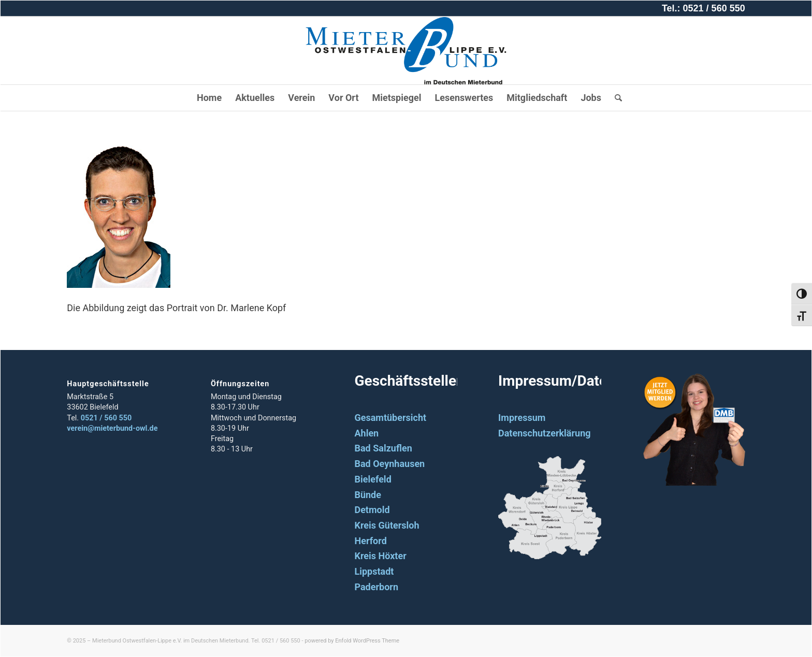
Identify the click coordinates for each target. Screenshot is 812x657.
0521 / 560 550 (106, 418)
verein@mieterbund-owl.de (112, 428)
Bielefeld (373, 479)
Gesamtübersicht (390, 418)
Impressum (522, 418)
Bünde (368, 495)
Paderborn (376, 587)
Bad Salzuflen (383, 448)
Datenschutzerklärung (545, 433)
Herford (370, 541)
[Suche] (615, 98)
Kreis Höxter (380, 556)
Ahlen (366, 433)
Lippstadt (374, 571)
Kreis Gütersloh (387, 525)
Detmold (372, 510)
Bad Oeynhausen (389, 464)
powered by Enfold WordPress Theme (352, 641)
